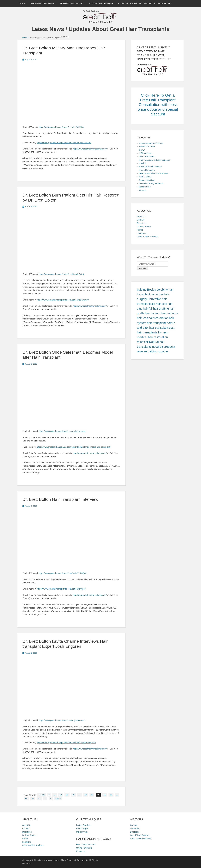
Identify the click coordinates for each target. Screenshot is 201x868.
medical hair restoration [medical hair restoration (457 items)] (152, 337)
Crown (142, 150)
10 (61, 795)
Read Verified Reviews (147, 237)
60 (33, 799)
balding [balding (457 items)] (142, 290)
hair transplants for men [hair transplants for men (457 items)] (153, 332)
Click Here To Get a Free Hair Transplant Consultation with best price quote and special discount (158, 105)
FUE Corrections (147, 157)
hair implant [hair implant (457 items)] (153, 313)
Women (143, 190)
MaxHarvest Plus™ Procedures (154, 173)
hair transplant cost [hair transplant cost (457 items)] (162, 328)
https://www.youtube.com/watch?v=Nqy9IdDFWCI (62, 720)
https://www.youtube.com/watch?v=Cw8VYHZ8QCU (63, 573)
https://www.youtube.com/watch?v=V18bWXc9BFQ (63, 431)
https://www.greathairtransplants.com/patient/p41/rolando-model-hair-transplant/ (73, 447)
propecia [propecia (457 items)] (169, 347)
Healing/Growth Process (150, 167)
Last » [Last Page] (58, 799)
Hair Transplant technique (101, 3)
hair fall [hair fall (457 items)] (148, 309)
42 (111, 795)
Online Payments (84, 848)
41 (105, 795)
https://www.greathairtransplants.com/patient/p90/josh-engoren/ (66, 743)
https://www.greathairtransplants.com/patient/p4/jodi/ (61, 589)
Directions (142, 223)
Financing (81, 851)
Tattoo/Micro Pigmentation (151, 183)
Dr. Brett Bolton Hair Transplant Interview (60, 499)
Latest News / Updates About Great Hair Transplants (100, 29)
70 (39, 799)
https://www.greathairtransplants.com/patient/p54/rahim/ (63, 300)
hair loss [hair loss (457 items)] (142, 318)
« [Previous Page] (49, 795)
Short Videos (145, 177)
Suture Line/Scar (147, 180)
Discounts (135, 828)
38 (86, 795)
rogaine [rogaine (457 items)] (163, 351)
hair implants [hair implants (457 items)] (169, 313)
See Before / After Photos (43, 3)
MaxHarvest (82, 832)
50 (26, 799)
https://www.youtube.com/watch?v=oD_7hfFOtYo (62, 127)
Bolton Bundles (83, 825)
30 (73, 795)
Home (22, 3)
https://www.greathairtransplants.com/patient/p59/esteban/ (64, 143)
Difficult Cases (146, 153)
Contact (141, 220)
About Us (141, 216)
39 (92, 795)
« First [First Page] (42, 795)
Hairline (143, 163)
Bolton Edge (82, 828)
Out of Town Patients (140, 835)
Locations (141, 233)
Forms (140, 230)
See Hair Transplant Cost (72, 3)
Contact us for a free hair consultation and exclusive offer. (145, 3)
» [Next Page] (51, 799)
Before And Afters (147, 146)
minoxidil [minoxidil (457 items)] (143, 342)
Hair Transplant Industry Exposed (155, 160)
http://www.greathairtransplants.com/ (90, 149)
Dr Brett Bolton (144, 226)
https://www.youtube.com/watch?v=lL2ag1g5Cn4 (62, 274)
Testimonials (145, 187)
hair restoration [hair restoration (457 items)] (159, 318)
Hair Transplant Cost (86, 844)
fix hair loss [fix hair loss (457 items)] (160, 304)
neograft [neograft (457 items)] (158, 347)
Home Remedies (147, 170)
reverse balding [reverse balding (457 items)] (147, 351)
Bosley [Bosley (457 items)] (152, 290)
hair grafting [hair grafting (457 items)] (161, 309)
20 (67, 795)
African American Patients (151, 143)
